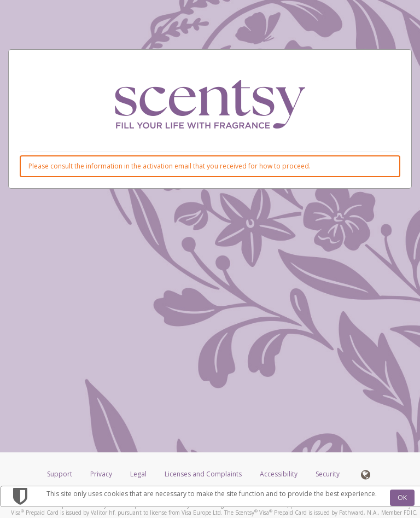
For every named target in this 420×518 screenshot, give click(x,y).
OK (402, 497)
